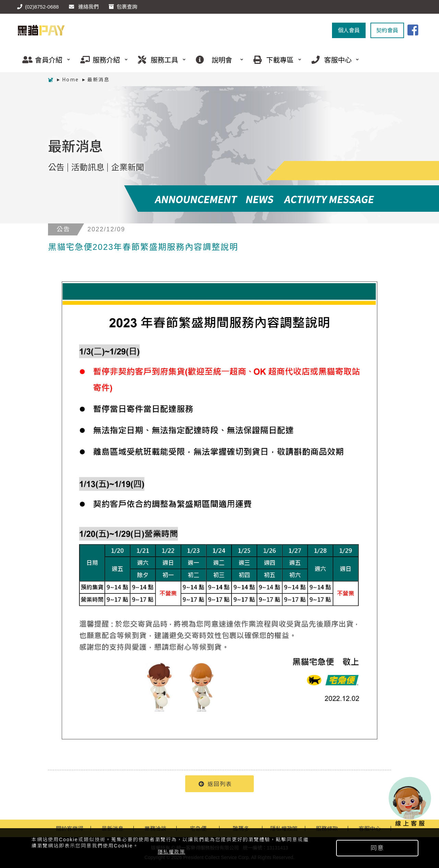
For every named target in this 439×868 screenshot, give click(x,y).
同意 (377, 848)
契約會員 (387, 30)
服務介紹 (102, 60)
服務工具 (159, 60)
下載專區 (275, 60)
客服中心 (333, 60)
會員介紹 (44, 60)
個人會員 (349, 30)
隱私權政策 (171, 852)
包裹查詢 (123, 7)
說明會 (217, 60)
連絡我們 (84, 7)
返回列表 (215, 784)
